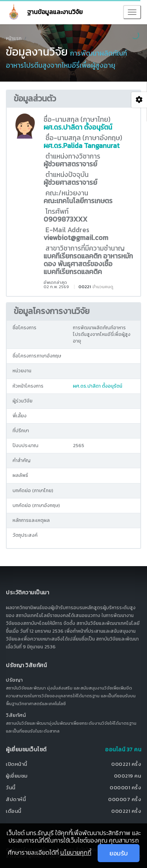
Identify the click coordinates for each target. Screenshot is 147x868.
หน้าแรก (14, 38)
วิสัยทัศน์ (16, 715)
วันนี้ (11, 788)
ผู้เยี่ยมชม (17, 776)
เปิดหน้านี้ (17, 764)
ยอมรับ (119, 853)
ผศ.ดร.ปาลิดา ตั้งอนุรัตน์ (78, 127)
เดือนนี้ (14, 811)
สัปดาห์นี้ (16, 799)
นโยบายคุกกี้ (76, 852)
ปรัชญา (15, 680)
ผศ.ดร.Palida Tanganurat (82, 146)
